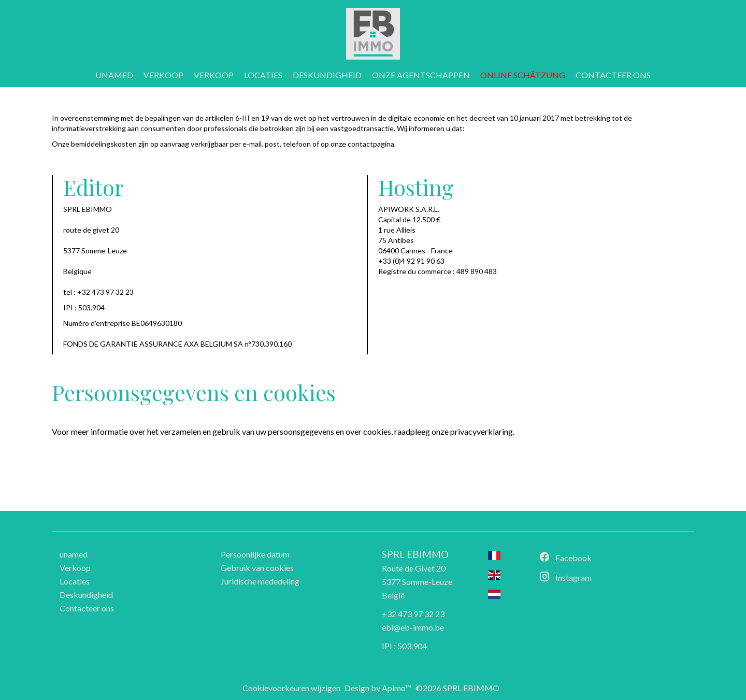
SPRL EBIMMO (415, 554)
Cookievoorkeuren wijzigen (291, 688)
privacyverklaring (482, 431)
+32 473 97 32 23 (413, 614)
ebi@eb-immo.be (413, 627)
